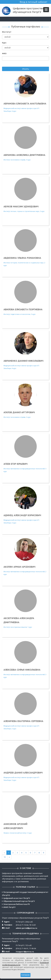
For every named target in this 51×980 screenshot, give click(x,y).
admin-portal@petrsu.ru (26, 928)
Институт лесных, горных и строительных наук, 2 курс (26, 195)
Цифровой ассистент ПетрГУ (17, 898)
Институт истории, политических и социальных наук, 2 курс (26, 248)
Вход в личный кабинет (34, 2)
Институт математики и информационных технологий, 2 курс (26, 557)
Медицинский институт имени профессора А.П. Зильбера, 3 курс (26, 505)
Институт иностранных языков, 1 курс (26, 609)
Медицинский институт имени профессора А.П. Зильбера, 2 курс (26, 711)
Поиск (5, 64)
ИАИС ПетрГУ (9, 907)
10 (5, 857)
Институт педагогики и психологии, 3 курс (26, 298)
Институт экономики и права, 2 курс (26, 401)
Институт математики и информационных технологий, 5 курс (26, 454)
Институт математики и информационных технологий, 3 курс (26, 660)
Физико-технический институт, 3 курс (26, 815)
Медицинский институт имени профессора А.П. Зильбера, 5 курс (26, 763)
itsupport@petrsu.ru (25, 952)
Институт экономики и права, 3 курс (26, 144)
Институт (7, 32)
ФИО (4, 53)
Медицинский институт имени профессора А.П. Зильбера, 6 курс (26, 93)
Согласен (26, 975)
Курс (4, 43)
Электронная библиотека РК (17, 904)
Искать (26, 69)
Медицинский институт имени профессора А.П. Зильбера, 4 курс (26, 351)
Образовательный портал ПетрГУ (19, 901)
